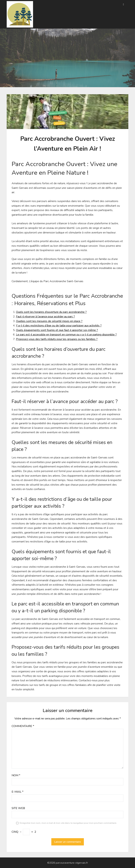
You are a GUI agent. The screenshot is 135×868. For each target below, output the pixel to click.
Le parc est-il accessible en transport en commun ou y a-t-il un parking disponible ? (66, 335)
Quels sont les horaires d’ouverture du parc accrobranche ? (51, 312)
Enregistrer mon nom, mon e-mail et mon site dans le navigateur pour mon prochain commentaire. (68, 823)
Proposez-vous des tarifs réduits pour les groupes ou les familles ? (57, 339)
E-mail (17, 792)
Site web (18, 808)
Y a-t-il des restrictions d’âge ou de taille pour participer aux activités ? (59, 326)
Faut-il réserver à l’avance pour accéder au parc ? (45, 317)
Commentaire (23, 726)
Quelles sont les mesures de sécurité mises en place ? (49, 321)
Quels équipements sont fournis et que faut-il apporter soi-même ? (57, 330)
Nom (16, 775)
